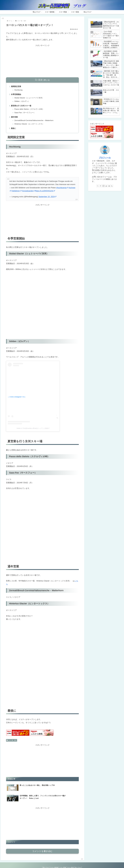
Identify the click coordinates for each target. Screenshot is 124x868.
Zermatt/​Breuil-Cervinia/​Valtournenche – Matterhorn (35, 122)
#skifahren (17, 193)
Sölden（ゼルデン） (23, 102)
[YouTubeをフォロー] (106, 186)
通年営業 (15, 119)
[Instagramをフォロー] (103, 186)
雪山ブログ (43, 862)
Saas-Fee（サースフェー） (26, 114)
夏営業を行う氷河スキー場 (22, 107)
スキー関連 (63, 862)
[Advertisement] (42, 61)
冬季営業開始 (17, 95)
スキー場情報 (53, 862)
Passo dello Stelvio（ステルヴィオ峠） (30, 110)
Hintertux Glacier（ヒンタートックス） (30, 126)
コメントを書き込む (42, 846)
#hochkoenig (62, 190)
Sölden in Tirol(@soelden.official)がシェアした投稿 (33, 430)
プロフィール (105, 158)
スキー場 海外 (12, 742)
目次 (40, 80)
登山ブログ (81, 862)
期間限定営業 (17, 87)
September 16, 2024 (47, 199)
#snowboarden (29, 193)
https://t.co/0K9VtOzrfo (45, 193)
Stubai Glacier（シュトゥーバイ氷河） (30, 98)
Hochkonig (19, 90)
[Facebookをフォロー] (101, 186)
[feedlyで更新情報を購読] (109, 186)
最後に (14, 130)
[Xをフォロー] (98, 186)
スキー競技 (72, 862)
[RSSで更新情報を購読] (112, 186)
